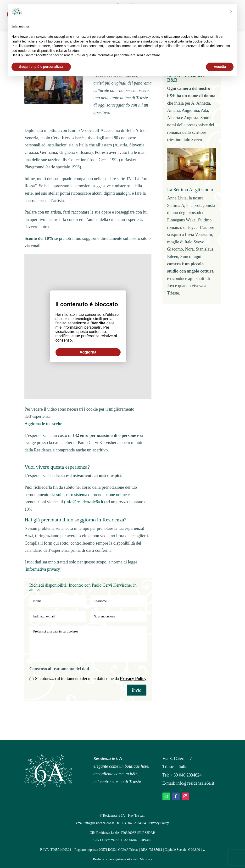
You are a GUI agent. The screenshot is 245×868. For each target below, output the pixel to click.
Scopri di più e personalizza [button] (41, 67)
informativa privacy (43, 569)
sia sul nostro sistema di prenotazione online (89, 495)
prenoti (65, 238)
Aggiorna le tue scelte (43, 424)
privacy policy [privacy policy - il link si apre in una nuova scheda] (150, 37)
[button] (231, 11)
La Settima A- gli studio (190, 190)
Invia (136, 690)
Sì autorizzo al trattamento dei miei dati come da (88, 679)
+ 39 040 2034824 (186, 775)
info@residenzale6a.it (84, 502)
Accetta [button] (220, 67)
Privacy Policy (133, 679)
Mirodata (146, 859)
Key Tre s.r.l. (137, 816)
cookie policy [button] (202, 41)
